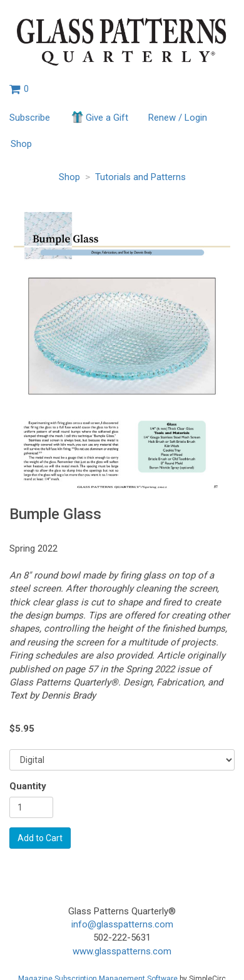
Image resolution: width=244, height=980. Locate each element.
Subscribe (30, 118)
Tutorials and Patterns (140, 177)
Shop (21, 144)
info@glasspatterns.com (122, 924)
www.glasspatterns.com (122, 951)
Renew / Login (178, 118)
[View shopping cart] (19, 89)
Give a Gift (99, 117)
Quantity (28, 786)
